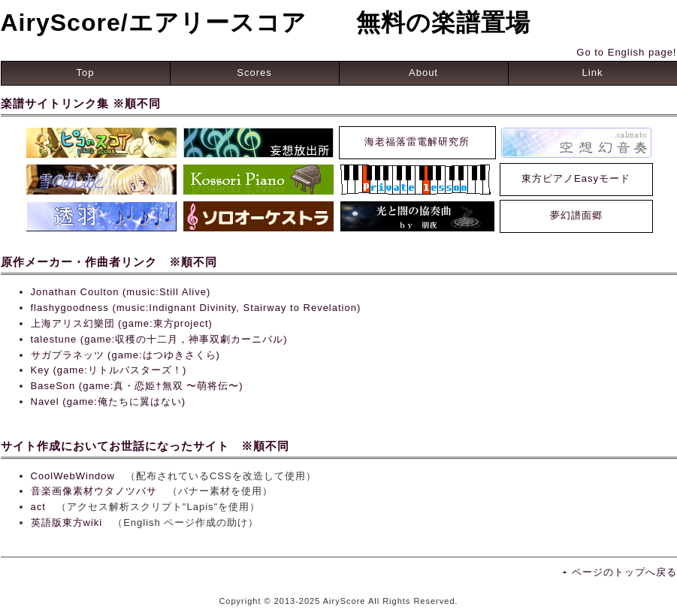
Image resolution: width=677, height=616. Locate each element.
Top (86, 72)
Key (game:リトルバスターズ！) (109, 370)
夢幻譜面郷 (576, 215)
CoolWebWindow (73, 476)
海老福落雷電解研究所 (417, 142)
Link (593, 72)
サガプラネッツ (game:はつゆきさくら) (125, 355)
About (423, 72)
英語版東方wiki (67, 522)
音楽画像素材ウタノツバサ (94, 491)
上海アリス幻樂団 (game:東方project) (122, 323)
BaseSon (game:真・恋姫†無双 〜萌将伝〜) (137, 386)
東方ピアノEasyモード (576, 178)
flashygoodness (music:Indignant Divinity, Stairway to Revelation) (196, 308)
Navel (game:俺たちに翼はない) (109, 402)
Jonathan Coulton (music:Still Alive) (121, 292)
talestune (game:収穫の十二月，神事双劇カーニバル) (159, 339)
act (38, 507)
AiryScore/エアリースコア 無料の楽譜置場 (266, 23)
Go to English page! (626, 52)
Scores (254, 72)
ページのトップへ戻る (624, 572)
